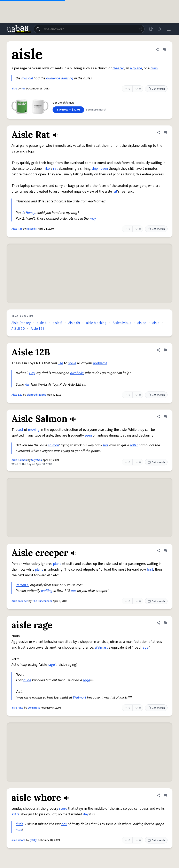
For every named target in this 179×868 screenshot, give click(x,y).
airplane (136, 68)
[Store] (151, 29)
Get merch (156, 89)
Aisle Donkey (21, 323)
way (93, 218)
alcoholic (77, 373)
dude (27, 680)
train (154, 68)
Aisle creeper (20, 601)
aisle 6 (57, 323)
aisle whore (18, 840)
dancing (67, 78)
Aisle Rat (17, 229)
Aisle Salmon (19, 460)
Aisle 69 (74, 323)
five (106, 445)
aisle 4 (42, 323)
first (150, 569)
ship (95, 169)
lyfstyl (34, 840)
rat (55, 169)
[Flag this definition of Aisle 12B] (165, 350)
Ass (27, 384)
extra (15, 814)
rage (145, 647)
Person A (22, 585)
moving (34, 430)
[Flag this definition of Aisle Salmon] (165, 417)
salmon (53, 445)
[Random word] (140, 29)
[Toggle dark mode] (160, 29)
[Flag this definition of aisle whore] (165, 795)
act (21, 430)
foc (23, 89)
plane (57, 564)
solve (72, 363)
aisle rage (17, 708)
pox (74, 591)
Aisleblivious (122, 323)
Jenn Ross (34, 708)
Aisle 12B (38, 329)
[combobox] (89, 29)
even (104, 169)
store (63, 809)
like (47, 169)
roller (134, 445)
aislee (142, 323)
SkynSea (37, 460)
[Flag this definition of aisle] (164, 50)
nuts (19, 830)
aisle (14, 89)
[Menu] (169, 29)
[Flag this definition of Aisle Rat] (165, 132)
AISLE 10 (18, 329)
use (60, 363)
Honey (30, 213)
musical (27, 78)
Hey (32, 373)
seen (88, 435)
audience (53, 78)
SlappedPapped (37, 395)
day (86, 814)
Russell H (32, 229)
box (64, 824)
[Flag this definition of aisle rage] (165, 623)
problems (100, 363)
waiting (47, 591)
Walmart (101, 647)
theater (118, 68)
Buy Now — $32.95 (68, 110)
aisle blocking (96, 323)
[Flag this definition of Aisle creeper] (165, 551)
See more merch (96, 110)
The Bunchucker (42, 601)
